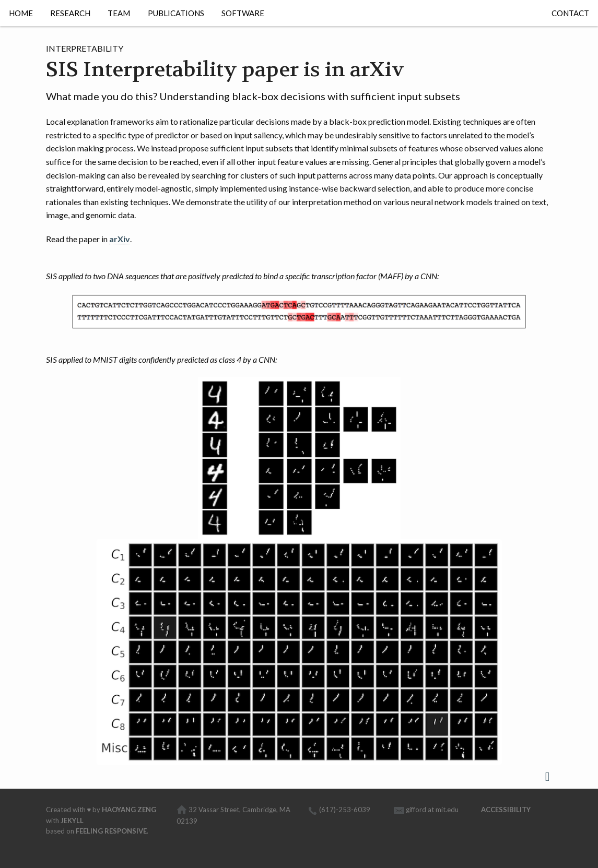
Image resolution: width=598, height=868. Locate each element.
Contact (570, 13)
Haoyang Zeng (129, 810)
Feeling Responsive (111, 831)
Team (119, 13)
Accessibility (506, 810)
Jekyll (72, 821)
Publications (176, 13)
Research (70, 13)
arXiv (120, 239)
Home (21, 13)
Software (243, 13)
